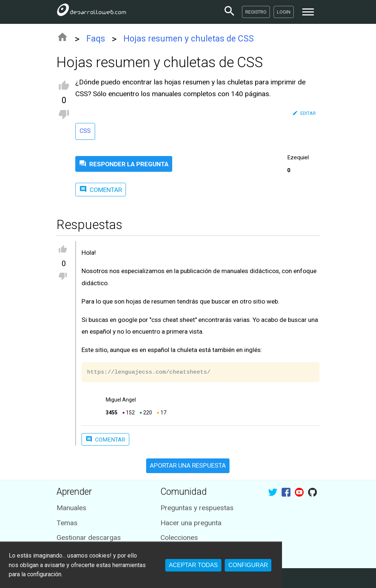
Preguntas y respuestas (197, 508)
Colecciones (179, 538)
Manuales (71, 508)
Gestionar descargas (89, 538)
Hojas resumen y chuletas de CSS (189, 39)
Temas (67, 523)
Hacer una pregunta (191, 523)
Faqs (96, 39)
